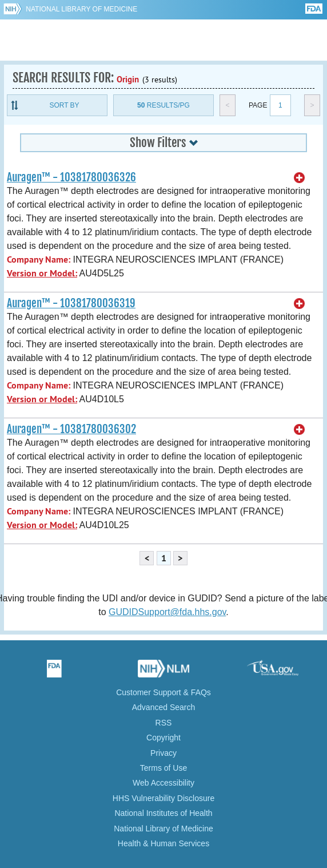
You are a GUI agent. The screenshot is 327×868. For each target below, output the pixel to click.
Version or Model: (42, 273)
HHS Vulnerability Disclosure (163, 798)
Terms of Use (163, 768)
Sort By (64, 105)
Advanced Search (164, 707)
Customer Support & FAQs (163, 692)
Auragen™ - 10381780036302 (71, 429)
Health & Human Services (163, 843)
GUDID (164, 40)
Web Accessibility (163, 783)
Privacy (163, 753)
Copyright (163, 738)
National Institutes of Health (163, 813)
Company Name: (39, 259)
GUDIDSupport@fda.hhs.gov (167, 612)
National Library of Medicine (81, 9)
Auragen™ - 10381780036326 (71, 177)
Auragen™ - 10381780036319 (71, 303)
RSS (164, 723)
